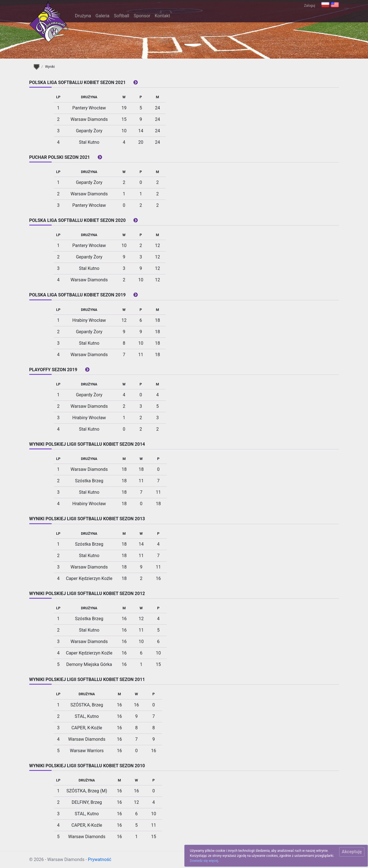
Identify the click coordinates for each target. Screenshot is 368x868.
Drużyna (83, 16)
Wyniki (50, 67)
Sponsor (142, 16)
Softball (122, 16)
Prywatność (100, 859)
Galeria (102, 16)
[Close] (352, 852)
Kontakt (162, 16)
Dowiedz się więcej (204, 861)
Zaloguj (310, 6)
